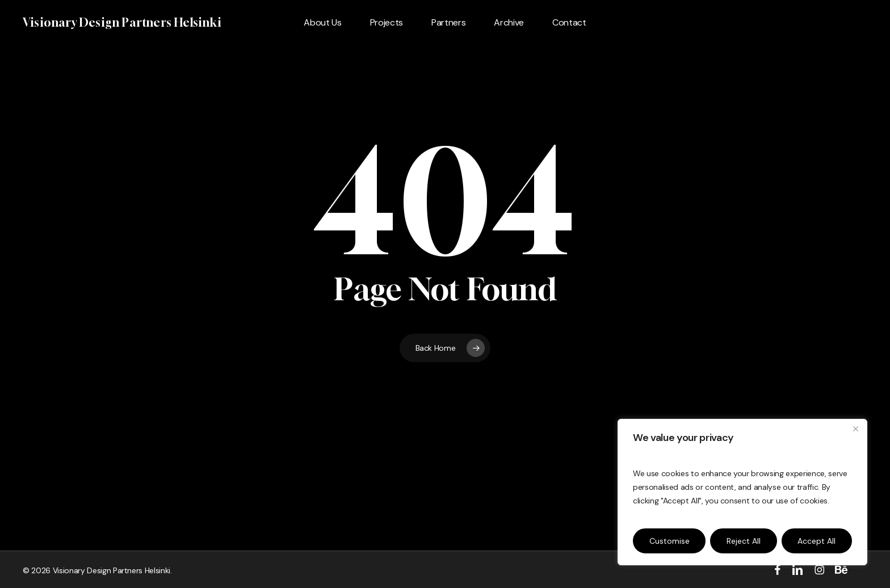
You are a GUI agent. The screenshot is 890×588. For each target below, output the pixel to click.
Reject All (744, 541)
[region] (742, 492)
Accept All (816, 541)
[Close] (855, 429)
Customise (669, 541)
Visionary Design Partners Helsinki (122, 23)
